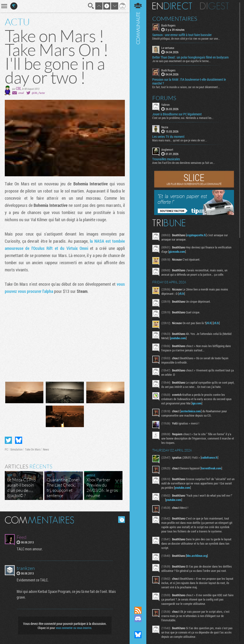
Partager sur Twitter (8, 440)
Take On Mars (33, 449)
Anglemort (167, 150)
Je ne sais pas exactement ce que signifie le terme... (181, 61)
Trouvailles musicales (166, 159)
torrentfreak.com (211, 468)
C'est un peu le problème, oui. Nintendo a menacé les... (183, 118)
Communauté (138, 299)
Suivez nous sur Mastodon (138, 627)
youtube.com (178, 338)
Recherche (91, 6)
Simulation (16, 449)
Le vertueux (168, 48)
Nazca (165, 127)
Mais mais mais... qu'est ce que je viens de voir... (180, 140)
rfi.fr (182, 294)
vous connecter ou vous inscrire (74, 628)
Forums (164, 98)
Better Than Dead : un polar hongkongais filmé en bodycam (190, 57)
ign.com (197, 403)
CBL (18, 88)
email (21, 93)
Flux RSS (138, 610)
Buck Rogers (168, 25)
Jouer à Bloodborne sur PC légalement (177, 114)
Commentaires (175, 19)
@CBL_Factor (38, 93)
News (46, 449)
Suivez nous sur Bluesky (138, 635)
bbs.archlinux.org (197, 556)
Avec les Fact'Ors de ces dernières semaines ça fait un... (184, 163)
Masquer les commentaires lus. (122, 520)
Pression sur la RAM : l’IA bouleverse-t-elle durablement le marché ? (189, 81)
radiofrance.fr (209, 457)
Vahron (165, 105)
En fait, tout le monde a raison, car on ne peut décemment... (186, 87)
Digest (215, 6)
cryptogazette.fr (196, 235)
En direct (172, 6)
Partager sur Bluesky (19, 440)
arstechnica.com (191, 411)
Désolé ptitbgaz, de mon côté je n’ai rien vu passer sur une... (186, 38)
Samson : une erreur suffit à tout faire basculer (182, 35)
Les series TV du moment (168, 137)
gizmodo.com (177, 252)
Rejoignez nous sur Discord (138, 618)
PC (6, 449)
